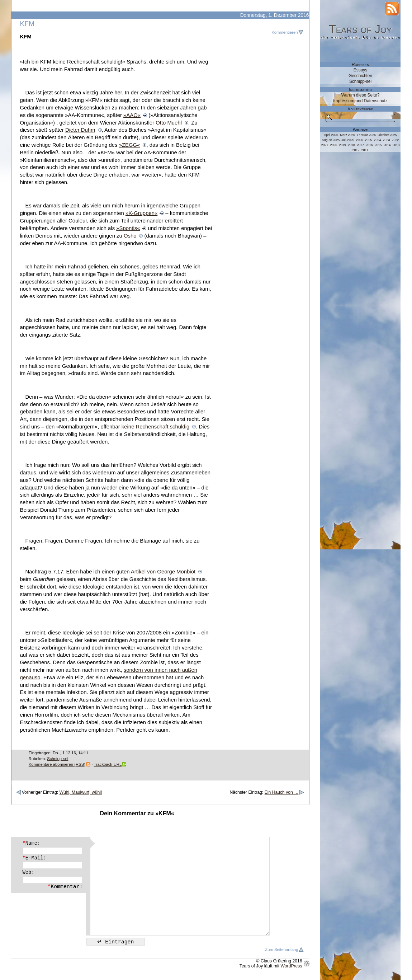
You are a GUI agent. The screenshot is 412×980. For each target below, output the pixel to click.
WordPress (292, 966)
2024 (378, 140)
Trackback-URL (108, 764)
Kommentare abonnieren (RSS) (57, 764)
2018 (351, 145)
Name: (32, 843)
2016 (369, 145)
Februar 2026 (366, 135)
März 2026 (347, 135)
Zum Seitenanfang (281, 949)
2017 (360, 145)
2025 (369, 140)
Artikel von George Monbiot (163, 572)
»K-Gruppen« (141, 213)
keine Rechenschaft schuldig (155, 427)
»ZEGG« (130, 145)
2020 (334, 145)
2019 (342, 145)
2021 (325, 145)
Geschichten (360, 76)
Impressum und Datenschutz (360, 101)
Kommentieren (285, 32)
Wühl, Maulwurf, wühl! (80, 792)
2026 (360, 140)
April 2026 (331, 135)
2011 (365, 150)
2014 (387, 145)
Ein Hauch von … (282, 792)
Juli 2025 (348, 140)
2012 (356, 150)
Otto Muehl (169, 123)
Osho (130, 236)
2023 (387, 140)
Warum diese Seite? (361, 95)
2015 (378, 145)
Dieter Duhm (80, 130)
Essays (360, 70)
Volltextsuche (361, 109)
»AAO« (132, 115)
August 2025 (331, 140)
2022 (396, 140)
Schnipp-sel (58, 759)
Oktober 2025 (387, 135)
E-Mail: (34, 858)
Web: (29, 872)
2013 (396, 145)
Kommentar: (65, 887)
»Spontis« (128, 228)
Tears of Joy (360, 29)
